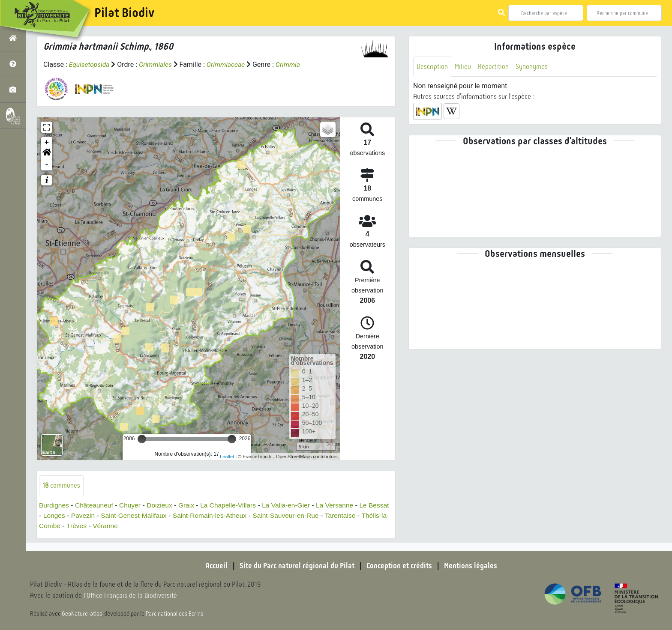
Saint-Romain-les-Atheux (237, 515)
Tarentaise (372, 515)
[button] (47, 154)
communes (61, 485)
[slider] (142, 439)
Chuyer (132, 505)
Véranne (135, 526)
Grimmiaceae (228, 64)
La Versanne (343, 505)
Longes (77, 515)
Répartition (494, 67)
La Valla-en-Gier (292, 505)
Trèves (105, 526)
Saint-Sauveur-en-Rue (316, 515)
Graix (190, 505)
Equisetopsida (90, 64)
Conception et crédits (400, 566)
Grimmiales (157, 64)
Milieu (463, 67)
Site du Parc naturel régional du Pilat (296, 566)
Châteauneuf (96, 505)
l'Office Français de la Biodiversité (131, 596)
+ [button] (47, 143)
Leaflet (227, 456)
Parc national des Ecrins (175, 614)
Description (432, 67)
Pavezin (107, 515)
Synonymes (533, 67)
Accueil (214, 566)
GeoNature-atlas (82, 614)
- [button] (47, 165)
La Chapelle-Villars (233, 505)
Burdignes (54, 505)
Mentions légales (473, 566)
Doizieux (163, 505)
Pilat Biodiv (124, 13)
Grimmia (292, 64)
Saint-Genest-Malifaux (159, 515)
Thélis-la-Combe (64, 526)
